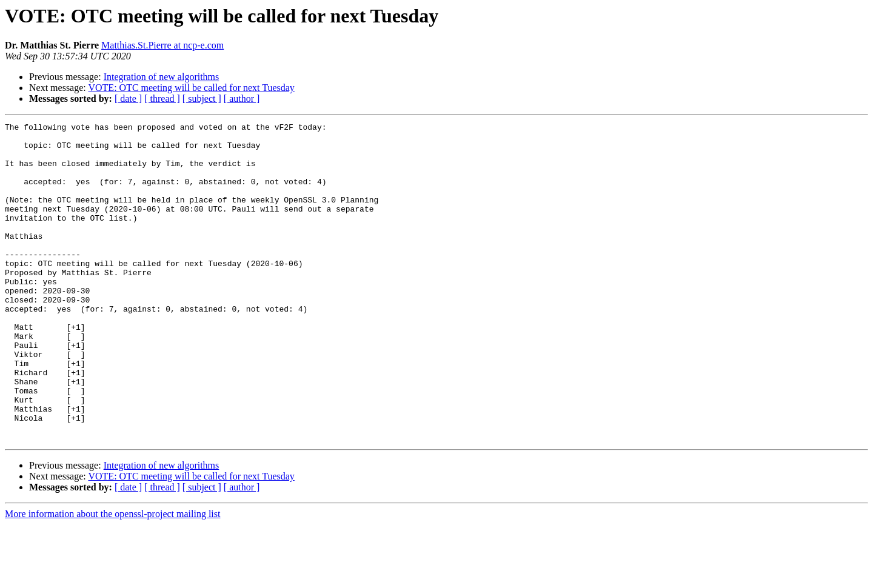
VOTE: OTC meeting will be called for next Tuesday (191, 88)
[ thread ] (162, 99)
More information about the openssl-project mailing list (112, 577)
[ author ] (242, 99)
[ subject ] (202, 99)
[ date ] (128, 99)
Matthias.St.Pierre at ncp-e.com (162, 45)
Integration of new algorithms (162, 77)
